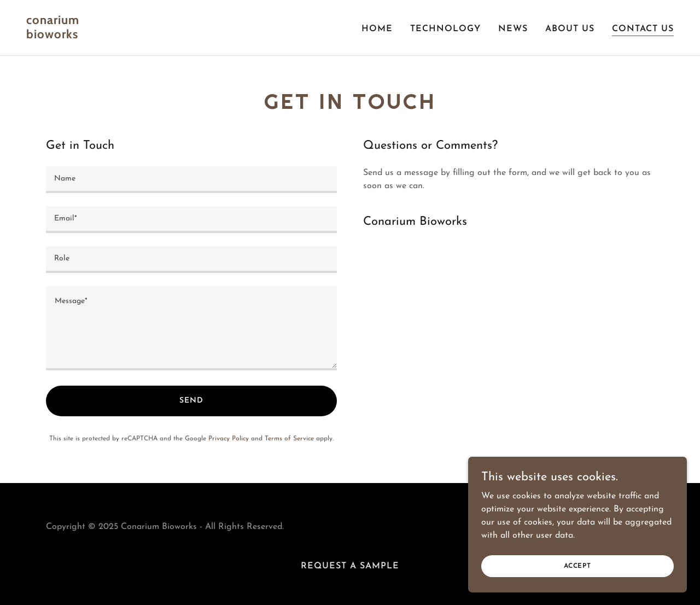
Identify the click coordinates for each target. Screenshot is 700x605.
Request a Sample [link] (350, 566)
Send (191, 401)
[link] (184, 36)
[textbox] (191, 180)
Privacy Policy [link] (229, 439)
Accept (577, 566)
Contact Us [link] (643, 29)
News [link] (513, 29)
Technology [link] (445, 29)
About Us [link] (570, 29)
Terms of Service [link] (289, 439)
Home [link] (377, 29)
